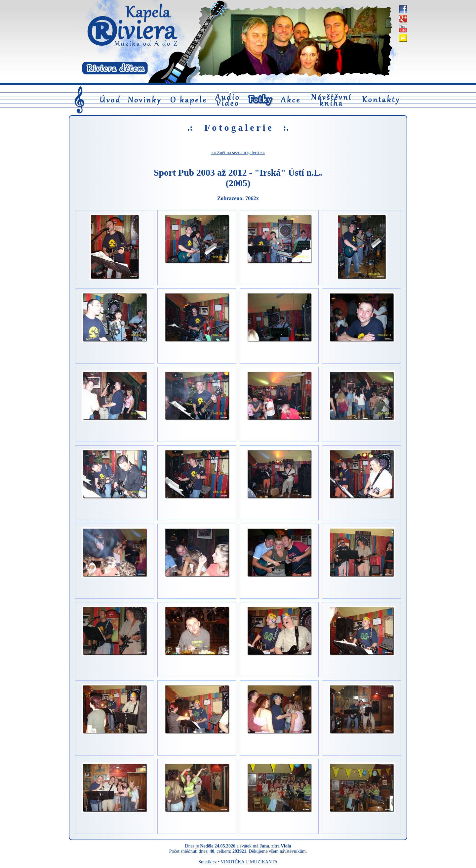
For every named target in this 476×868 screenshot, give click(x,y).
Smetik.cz (208, 862)
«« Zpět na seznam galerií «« (238, 153)
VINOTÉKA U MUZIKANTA (249, 862)
